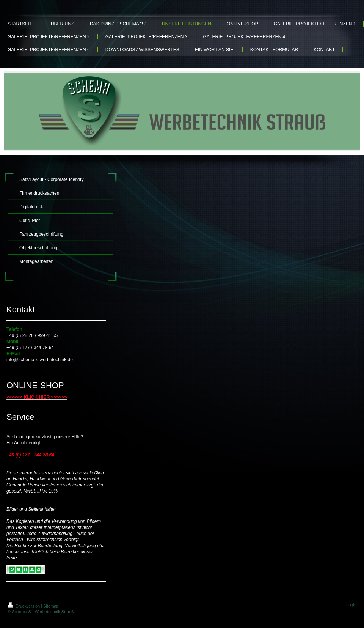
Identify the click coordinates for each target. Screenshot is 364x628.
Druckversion (24, 606)
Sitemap (51, 606)
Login (351, 605)
